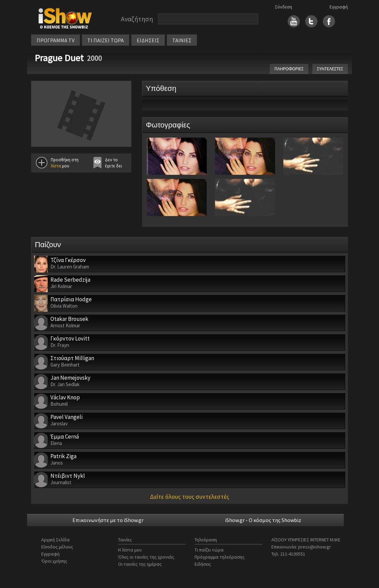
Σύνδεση (283, 7)
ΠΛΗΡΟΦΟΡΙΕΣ (289, 69)
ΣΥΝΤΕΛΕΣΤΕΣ (330, 69)
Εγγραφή (339, 7)
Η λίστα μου (130, 550)
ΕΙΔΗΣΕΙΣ (148, 40)
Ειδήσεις (203, 564)
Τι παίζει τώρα (209, 550)
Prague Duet (59, 58)
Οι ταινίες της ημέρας (140, 564)
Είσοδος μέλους (57, 547)
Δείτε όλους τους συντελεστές (189, 497)
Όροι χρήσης (54, 561)
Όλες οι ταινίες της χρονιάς (146, 557)
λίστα (56, 166)
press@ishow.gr (315, 547)
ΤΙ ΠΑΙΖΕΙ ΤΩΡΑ (106, 40)
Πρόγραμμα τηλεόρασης (220, 557)
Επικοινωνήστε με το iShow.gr (108, 520)
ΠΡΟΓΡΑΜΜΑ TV (55, 40)
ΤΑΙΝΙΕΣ (182, 40)
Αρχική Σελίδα (55, 540)
